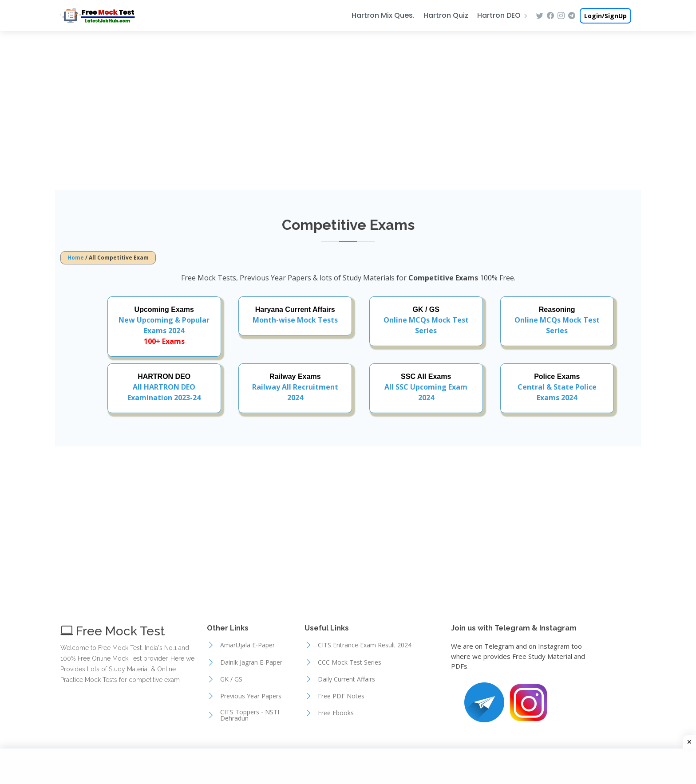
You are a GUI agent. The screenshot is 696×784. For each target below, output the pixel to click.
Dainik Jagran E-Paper (251, 662)
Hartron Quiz (446, 15)
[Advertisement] (348, 110)
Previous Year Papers (251, 696)
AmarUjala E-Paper (247, 645)
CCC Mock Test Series (350, 662)
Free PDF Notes (341, 696)
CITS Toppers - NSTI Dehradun (250, 715)
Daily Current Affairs (346, 679)
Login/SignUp (605, 16)
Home (76, 258)
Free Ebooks (336, 713)
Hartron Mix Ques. (383, 15)
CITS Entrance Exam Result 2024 (365, 645)
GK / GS (231, 679)
